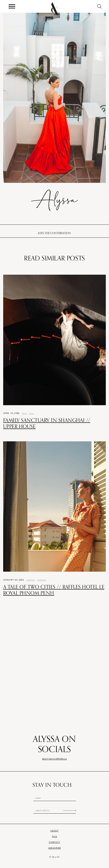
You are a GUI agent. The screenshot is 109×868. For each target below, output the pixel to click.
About (54, 831)
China (24, 413)
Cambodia (31, 580)
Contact (54, 842)
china (31, 413)
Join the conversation (54, 233)
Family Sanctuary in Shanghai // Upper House (47, 423)
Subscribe (55, 848)
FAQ (54, 836)
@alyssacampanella (54, 759)
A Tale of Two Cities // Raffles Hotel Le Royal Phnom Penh (54, 590)
